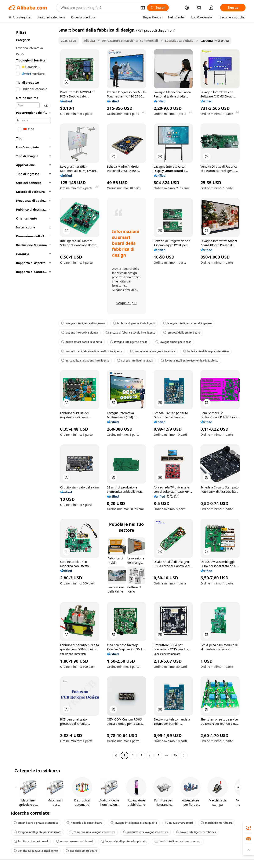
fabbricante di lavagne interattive (206, 351)
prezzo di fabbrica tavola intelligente (130, 333)
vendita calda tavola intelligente (36, 851)
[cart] (200, 8)
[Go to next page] (184, 755)
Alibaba (89, 41)
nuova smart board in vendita (82, 342)
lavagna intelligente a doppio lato (124, 841)
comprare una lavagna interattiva (92, 832)
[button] (143, 8)
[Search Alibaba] (99, 8)
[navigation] (32, 393)
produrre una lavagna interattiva (153, 351)
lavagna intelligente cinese (129, 342)
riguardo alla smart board (84, 823)
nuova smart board (179, 823)
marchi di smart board (217, 823)
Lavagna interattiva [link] (215, 41)
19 (175, 755)
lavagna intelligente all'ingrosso (83, 323)
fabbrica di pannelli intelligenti (134, 323)
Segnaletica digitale (179, 41)
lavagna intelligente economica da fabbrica (190, 361)
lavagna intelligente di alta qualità (134, 823)
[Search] (158, 8)
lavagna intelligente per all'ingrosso (188, 323)
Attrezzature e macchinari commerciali (130, 41)
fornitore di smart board (31, 841)
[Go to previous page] (116, 755)
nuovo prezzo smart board (74, 841)
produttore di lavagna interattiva (146, 832)
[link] (248, 828)
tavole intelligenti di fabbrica (196, 832)
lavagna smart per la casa (173, 342)
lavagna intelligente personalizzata (38, 832)
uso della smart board (81, 851)
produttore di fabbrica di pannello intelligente (92, 351)
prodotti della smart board (182, 333)
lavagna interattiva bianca (79, 333)
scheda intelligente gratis (135, 361)
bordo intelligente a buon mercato (178, 841)
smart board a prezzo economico (36, 823)
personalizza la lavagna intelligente (85, 361)
